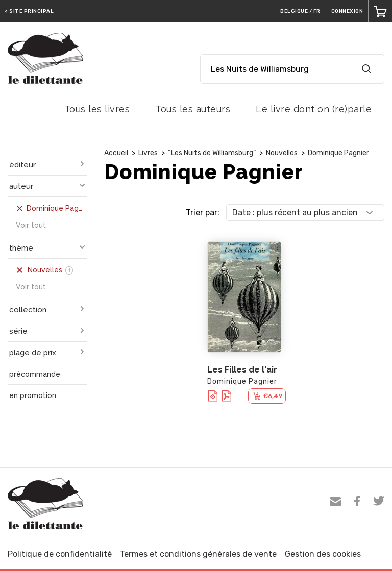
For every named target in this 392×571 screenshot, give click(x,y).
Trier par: (203, 213)
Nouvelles (282, 153)
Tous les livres (97, 109)
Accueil (116, 153)
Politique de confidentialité (60, 554)
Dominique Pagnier (338, 153)
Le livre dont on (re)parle (314, 109)
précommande (35, 374)
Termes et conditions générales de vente (198, 554)
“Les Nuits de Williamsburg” (212, 153)
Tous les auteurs (193, 109)
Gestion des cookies (323, 554)
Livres (148, 153)
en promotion (33, 395)
